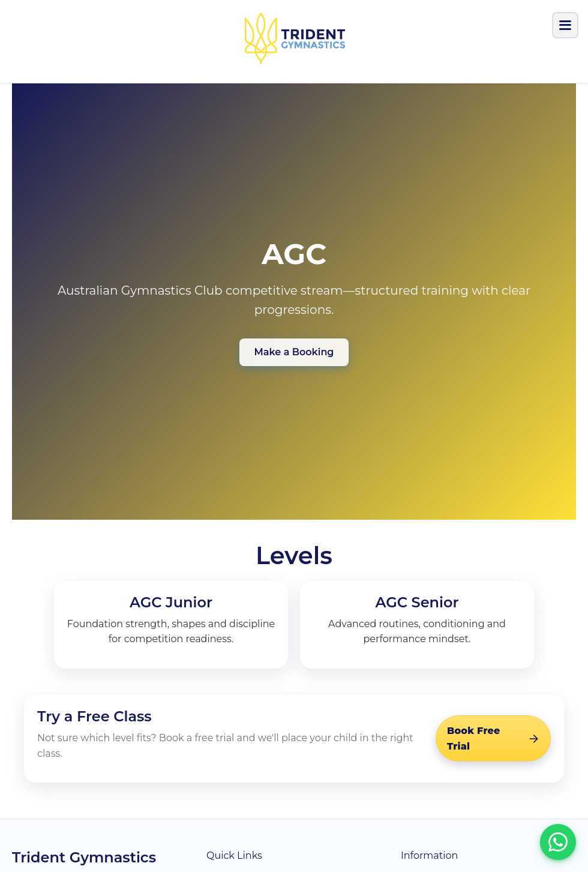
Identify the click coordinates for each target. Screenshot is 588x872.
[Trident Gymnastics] (294, 39)
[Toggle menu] (565, 25)
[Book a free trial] (493, 738)
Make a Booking (294, 352)
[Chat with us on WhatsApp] (558, 842)
